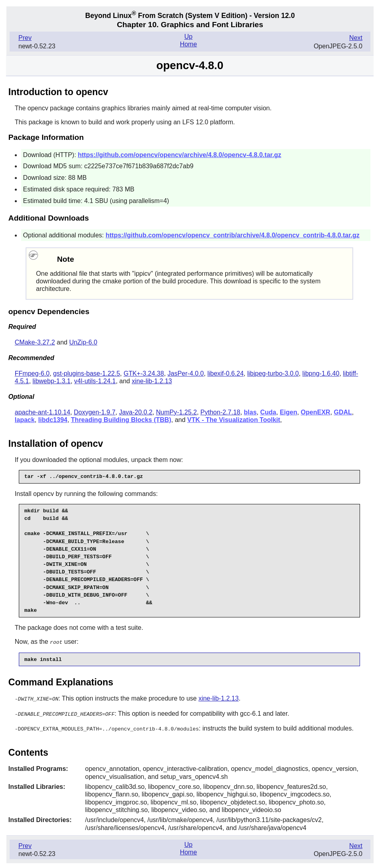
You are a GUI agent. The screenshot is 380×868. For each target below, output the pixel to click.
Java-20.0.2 (136, 412)
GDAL (343, 412)
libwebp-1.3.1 (51, 381)
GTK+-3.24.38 (144, 373)
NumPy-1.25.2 (176, 412)
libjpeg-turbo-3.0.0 (273, 373)
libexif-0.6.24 (225, 373)
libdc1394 (53, 420)
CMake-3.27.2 (35, 342)
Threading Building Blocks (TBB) (121, 420)
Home (189, 44)
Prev (25, 38)
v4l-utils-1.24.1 (95, 381)
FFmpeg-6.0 (32, 373)
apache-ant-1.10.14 (43, 412)
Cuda (268, 412)
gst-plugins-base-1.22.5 (87, 373)
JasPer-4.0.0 (186, 373)
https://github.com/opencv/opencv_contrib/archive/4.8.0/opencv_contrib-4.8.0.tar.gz (233, 235)
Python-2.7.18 (220, 412)
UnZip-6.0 (83, 342)
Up (188, 37)
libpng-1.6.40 (321, 373)
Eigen (288, 412)
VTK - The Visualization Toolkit (234, 420)
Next (356, 38)
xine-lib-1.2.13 (152, 381)
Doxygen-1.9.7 (94, 412)
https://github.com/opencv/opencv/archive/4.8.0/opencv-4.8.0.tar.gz (180, 155)
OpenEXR (316, 412)
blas (250, 412)
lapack (25, 420)
